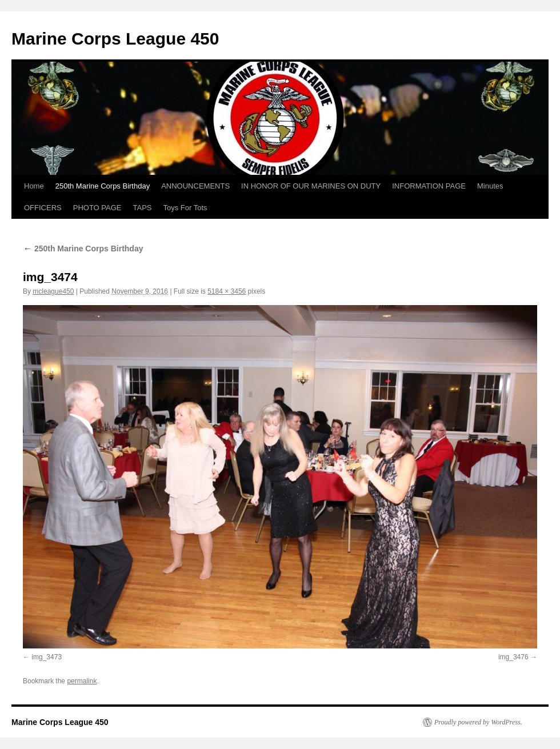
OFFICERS (43, 208)
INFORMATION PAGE (429, 186)
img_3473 (47, 657)
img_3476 (513, 657)
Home (34, 186)
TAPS (143, 208)
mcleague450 (53, 291)
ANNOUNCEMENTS (195, 186)
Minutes (490, 186)
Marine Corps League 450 (115, 39)
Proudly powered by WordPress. (478, 722)
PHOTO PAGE (97, 208)
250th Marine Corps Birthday (103, 186)
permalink (82, 681)
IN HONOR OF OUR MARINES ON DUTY (311, 186)
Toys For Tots (185, 208)
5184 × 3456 (227, 291)
